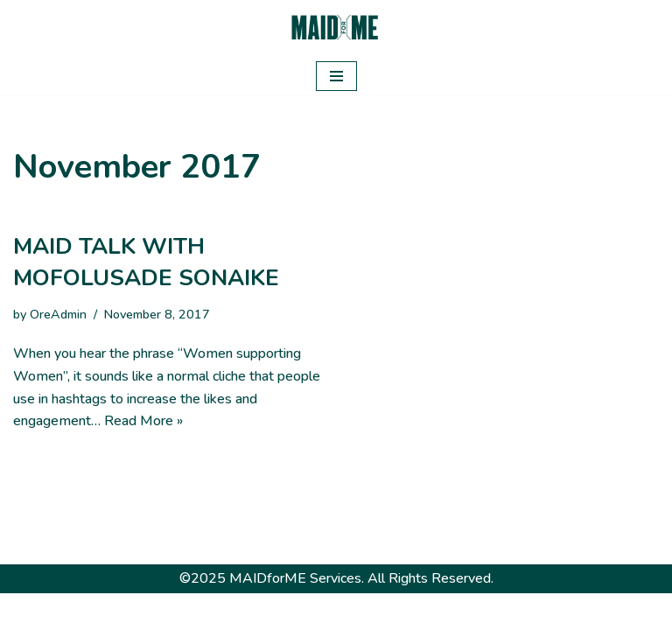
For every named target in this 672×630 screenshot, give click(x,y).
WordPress (399, 611)
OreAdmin (58, 314)
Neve (255, 611)
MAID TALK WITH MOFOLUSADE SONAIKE (146, 262)
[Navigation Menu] (336, 76)
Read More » (143, 421)
